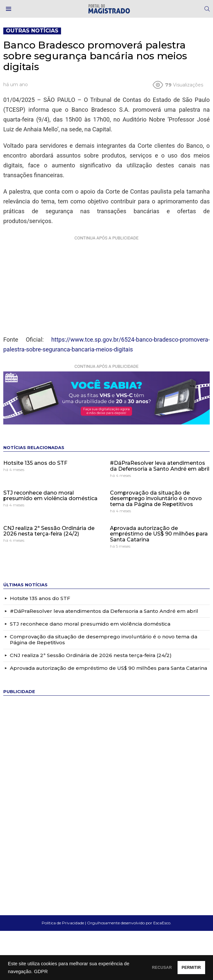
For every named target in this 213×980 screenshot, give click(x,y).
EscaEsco (162, 923)
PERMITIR (184, 968)
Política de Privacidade (63, 923)
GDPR (73, 971)
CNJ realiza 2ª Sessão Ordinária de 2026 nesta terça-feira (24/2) (49, 531)
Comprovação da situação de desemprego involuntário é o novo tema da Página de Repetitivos (156, 499)
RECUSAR (140, 968)
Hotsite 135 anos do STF (35, 463)
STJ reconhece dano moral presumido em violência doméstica (50, 496)
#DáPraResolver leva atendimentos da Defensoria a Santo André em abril (160, 466)
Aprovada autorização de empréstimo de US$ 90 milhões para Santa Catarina (159, 534)
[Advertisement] (107, 284)
